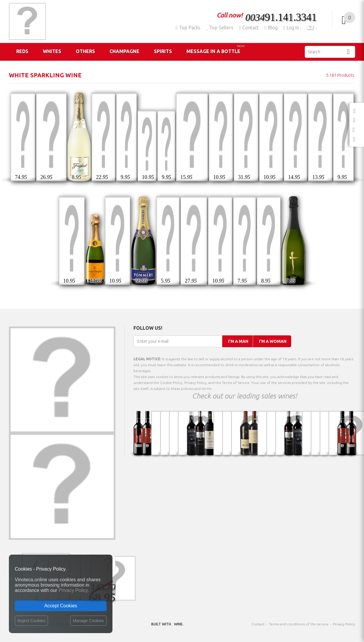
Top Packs (188, 28)
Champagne (124, 51)
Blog (271, 28)
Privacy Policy (344, 624)
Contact (249, 28)
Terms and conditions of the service (299, 624)
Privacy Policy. (74, 590)
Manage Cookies (88, 621)
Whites (52, 51)
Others (85, 51)
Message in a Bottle (216, 49)
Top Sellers (220, 28)
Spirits (163, 51)
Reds (22, 51)
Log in (292, 28)
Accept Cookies (61, 606)
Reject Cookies (31, 621)
